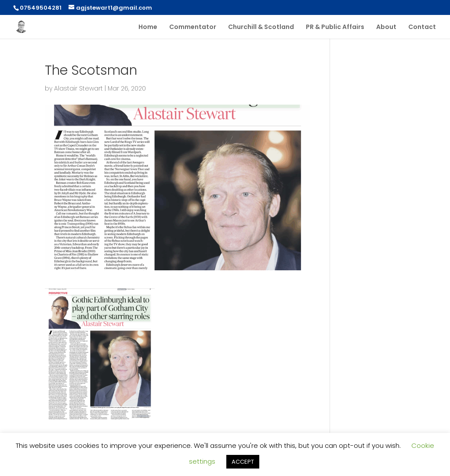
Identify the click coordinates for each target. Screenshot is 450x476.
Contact (422, 27)
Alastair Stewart (78, 88)
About (386, 27)
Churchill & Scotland (261, 27)
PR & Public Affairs (335, 27)
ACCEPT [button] (243, 462)
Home (148, 27)
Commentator (193, 27)
